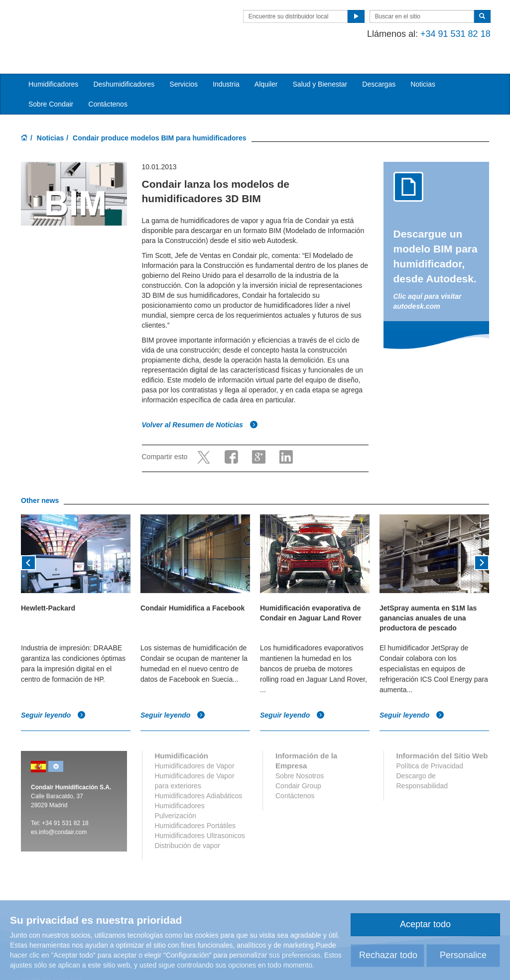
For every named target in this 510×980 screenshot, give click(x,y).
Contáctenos (108, 90)
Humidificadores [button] (53, 70)
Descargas (379, 70)
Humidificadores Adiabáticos (199, 782)
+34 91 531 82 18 (454, 34)
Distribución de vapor (188, 832)
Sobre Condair (51, 90)
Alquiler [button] (266, 70)
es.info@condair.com (59, 818)
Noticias (423, 70)
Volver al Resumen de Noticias (200, 411)
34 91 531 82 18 (67, 809)
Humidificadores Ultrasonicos (200, 822)
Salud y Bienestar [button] (320, 70)
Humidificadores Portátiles (195, 812)
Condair (78, 22)
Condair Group (298, 772)
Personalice (463, 955)
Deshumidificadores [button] (124, 70)
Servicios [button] (184, 70)
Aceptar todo (425, 924)
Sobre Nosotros (300, 762)
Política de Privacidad (430, 752)
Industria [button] (226, 70)
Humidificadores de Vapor (195, 752)
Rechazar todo (388, 955)
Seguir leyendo (53, 702)
